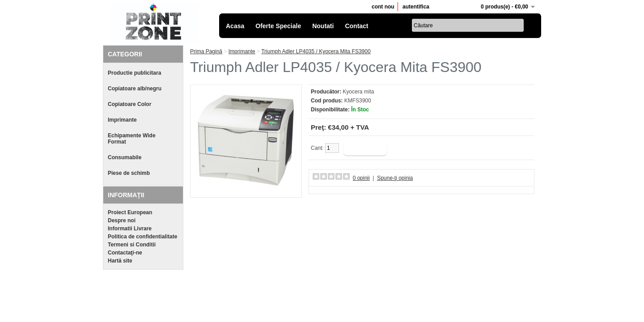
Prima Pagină (206, 51)
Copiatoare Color (129, 104)
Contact (356, 26)
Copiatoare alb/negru (135, 89)
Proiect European (130, 212)
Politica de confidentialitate (142, 237)
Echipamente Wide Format (132, 139)
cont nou (383, 7)
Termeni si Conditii (132, 245)
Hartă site (120, 261)
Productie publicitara (134, 73)
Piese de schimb (129, 173)
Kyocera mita (358, 92)
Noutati (323, 26)
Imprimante (122, 120)
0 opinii (361, 178)
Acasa (235, 26)
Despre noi (122, 220)
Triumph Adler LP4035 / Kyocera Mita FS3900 (316, 51)
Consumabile (125, 157)
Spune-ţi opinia (395, 178)
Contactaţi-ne (125, 253)
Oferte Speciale (278, 26)
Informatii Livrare (130, 229)
